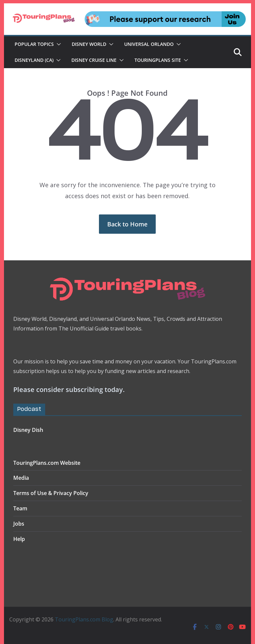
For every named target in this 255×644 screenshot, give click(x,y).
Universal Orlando (149, 44)
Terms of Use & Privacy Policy (51, 493)
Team (20, 508)
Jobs (19, 524)
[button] (57, 44)
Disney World (89, 44)
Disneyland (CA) (34, 60)
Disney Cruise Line (94, 60)
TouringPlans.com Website (47, 463)
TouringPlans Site (158, 60)
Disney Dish (28, 430)
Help (19, 539)
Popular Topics (34, 44)
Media (21, 478)
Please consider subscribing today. (69, 389)
